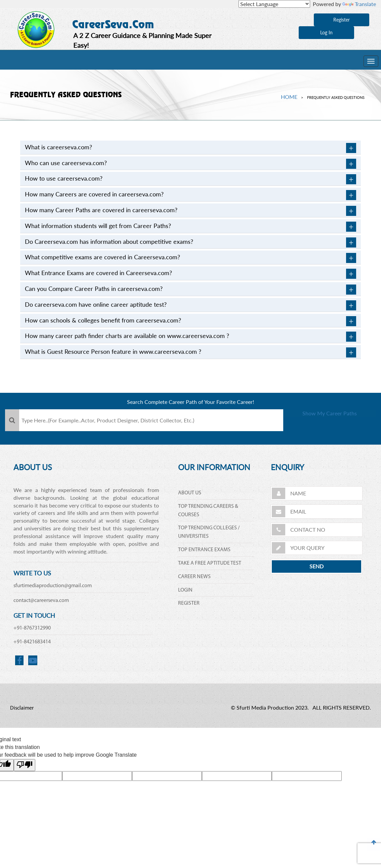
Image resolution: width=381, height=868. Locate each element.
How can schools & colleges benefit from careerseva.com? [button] (190, 321)
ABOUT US (190, 493)
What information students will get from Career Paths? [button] (190, 227)
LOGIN (185, 590)
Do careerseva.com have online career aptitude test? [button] (190, 305)
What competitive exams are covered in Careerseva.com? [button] (190, 258)
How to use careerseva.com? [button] (190, 179)
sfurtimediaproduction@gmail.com (53, 586)
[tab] (190, 148)
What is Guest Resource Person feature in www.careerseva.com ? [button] (190, 352)
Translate (359, 4)
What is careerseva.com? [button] (190, 148)
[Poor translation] (25, 765)
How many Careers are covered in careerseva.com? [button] (190, 195)
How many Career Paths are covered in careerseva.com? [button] (190, 211)
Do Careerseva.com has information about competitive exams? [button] (190, 242)
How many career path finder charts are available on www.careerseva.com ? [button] (190, 337)
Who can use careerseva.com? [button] (190, 164)
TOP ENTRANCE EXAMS (204, 550)
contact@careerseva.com (41, 601)
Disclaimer (22, 708)
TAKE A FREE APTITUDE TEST (210, 563)
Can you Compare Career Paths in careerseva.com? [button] (190, 290)
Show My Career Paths (330, 420)
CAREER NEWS (194, 577)
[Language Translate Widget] (274, 4)
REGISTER (189, 603)
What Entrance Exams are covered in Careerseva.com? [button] (190, 274)
